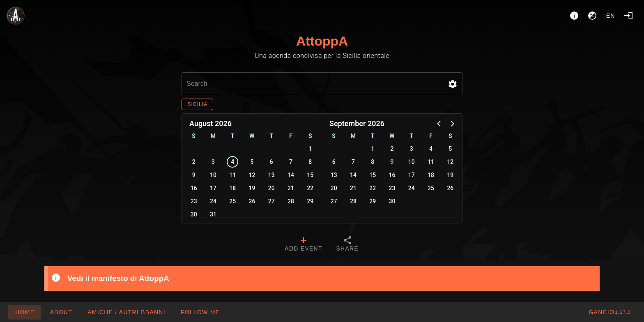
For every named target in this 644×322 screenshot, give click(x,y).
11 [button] (232, 175)
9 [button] (194, 175)
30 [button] (194, 214)
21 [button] (291, 188)
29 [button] (310, 201)
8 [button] (310, 162)
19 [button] (252, 188)
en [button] (611, 16)
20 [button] (271, 188)
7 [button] (291, 162)
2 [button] (194, 162)
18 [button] (232, 188)
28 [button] (291, 201)
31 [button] (213, 214)
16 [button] (194, 188)
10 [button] (213, 175)
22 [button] (310, 188)
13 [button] (271, 175)
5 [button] (252, 162)
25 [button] (232, 201)
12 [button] (252, 175)
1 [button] (310, 149)
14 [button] (291, 175)
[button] (453, 84)
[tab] (303, 245)
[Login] (628, 16)
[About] (574, 16)
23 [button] (194, 201)
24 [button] (213, 201)
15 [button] (310, 175)
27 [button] (271, 201)
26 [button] (252, 201)
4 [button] (232, 162)
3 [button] (213, 162)
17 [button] (213, 188)
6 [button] (271, 162)
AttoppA (322, 41)
